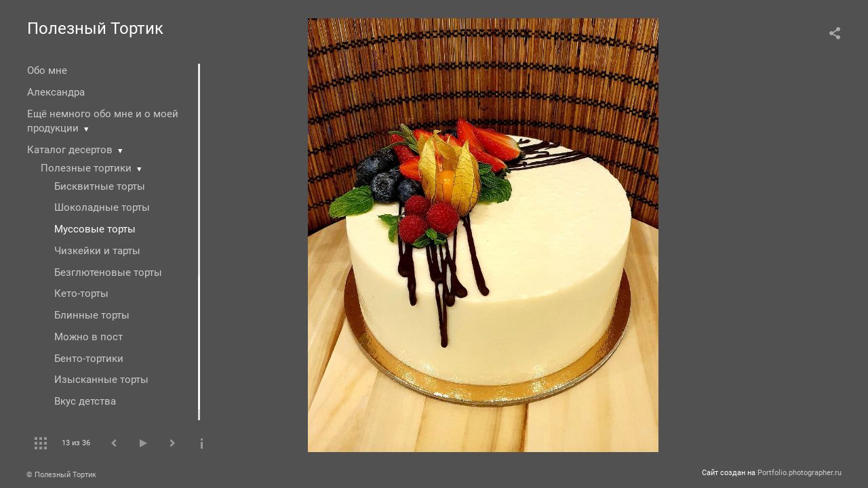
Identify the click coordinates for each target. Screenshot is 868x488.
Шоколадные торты (102, 207)
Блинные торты (92, 315)
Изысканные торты (101, 380)
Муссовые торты (95, 229)
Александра (56, 92)
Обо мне (47, 70)
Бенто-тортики (89, 359)
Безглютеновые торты (108, 272)
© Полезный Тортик (61, 475)
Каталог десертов (70, 150)
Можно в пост (88, 337)
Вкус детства (85, 401)
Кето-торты (81, 293)
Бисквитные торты (100, 186)
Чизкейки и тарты (97, 251)
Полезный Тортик (95, 28)
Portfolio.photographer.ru (800, 473)
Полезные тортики (86, 168)
